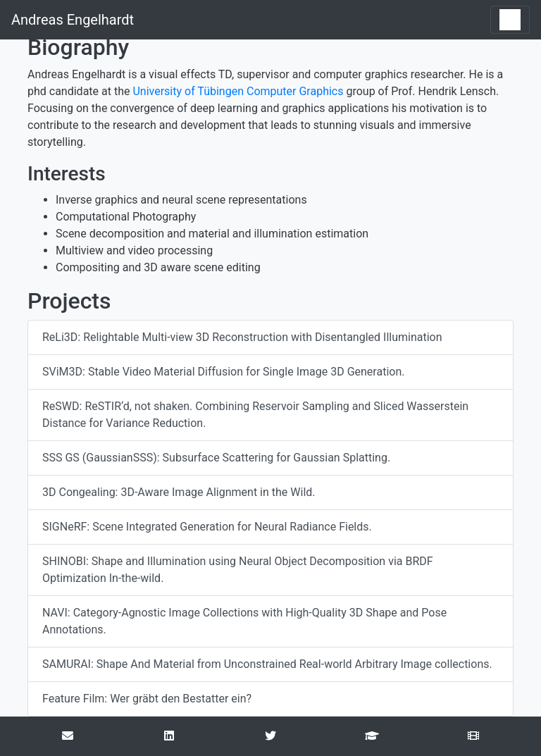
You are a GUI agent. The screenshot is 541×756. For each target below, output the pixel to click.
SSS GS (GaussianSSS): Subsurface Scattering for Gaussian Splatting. (216, 458)
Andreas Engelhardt (73, 20)
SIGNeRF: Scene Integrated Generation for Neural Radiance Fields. (207, 527)
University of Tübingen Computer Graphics (238, 91)
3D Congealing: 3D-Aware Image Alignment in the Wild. (179, 492)
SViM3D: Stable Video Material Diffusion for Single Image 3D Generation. (223, 372)
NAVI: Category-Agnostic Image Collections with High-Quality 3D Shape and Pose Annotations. (244, 621)
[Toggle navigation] (510, 20)
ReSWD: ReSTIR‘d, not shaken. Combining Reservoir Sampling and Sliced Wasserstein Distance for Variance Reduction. (255, 415)
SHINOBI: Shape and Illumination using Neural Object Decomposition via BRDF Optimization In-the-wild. (238, 570)
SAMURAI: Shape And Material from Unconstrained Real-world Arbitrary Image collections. (267, 664)
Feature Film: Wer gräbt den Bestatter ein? (147, 699)
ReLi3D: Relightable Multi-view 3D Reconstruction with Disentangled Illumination (242, 337)
